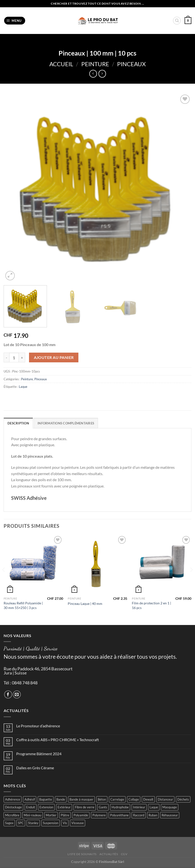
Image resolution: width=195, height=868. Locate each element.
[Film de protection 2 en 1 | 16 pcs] (162, 565)
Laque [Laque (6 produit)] (154, 807)
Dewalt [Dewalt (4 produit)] (148, 799)
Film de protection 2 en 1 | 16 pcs (151, 605)
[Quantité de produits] (14, 357)
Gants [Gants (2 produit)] (103, 807)
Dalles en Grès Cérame (35, 768)
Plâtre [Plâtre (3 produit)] (65, 815)
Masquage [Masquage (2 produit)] (170, 807)
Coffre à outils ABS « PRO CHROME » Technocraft (58, 740)
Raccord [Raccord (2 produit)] (139, 815)
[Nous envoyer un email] (17, 694)
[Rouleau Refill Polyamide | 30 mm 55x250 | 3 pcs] (33, 565)
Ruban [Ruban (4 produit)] (153, 815)
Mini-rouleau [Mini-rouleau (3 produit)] (33, 815)
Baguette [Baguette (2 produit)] (46, 799)
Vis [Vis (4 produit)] (65, 823)
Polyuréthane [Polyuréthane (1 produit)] (119, 815)
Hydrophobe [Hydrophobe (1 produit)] (120, 807)
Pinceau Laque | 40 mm (85, 604)
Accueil (61, 64)
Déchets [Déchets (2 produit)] (183, 799)
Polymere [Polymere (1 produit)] (99, 815)
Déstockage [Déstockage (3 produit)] (13, 807)
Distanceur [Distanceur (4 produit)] (165, 799)
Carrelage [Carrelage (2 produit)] (117, 799)
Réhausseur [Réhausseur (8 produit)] (170, 815)
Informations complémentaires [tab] (66, 423)
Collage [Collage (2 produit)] (134, 799)
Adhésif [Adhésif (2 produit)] (30, 799)
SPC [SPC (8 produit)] (21, 823)
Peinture (95, 64)
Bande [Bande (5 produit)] (61, 799)
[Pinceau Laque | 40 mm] (97, 565)
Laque (23, 387)
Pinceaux (131, 64)
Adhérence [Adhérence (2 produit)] (13, 799)
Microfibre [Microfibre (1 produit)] (12, 815)
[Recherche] (177, 21)
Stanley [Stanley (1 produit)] (33, 823)
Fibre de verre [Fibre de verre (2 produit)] (85, 807)
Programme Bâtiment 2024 (39, 754)
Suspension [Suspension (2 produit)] (51, 823)
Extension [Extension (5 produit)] (46, 807)
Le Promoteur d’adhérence (38, 726)
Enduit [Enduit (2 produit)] (31, 807)
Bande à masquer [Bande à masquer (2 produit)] (81, 799)
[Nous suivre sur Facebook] (8, 694)
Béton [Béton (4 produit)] (102, 799)
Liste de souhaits (82, 854)
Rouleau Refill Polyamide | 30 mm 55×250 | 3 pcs (23, 605)
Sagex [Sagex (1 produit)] (9, 823)
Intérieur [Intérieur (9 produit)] (139, 807)
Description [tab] (18, 423)
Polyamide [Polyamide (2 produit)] (81, 815)
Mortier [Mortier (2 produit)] (51, 815)
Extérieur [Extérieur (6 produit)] (64, 807)
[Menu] (15, 21)
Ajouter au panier (54, 357)
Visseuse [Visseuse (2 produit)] (78, 823)
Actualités (109, 854)
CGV (124, 854)
